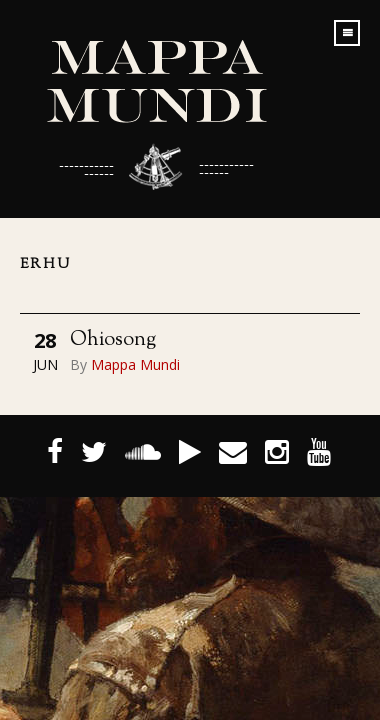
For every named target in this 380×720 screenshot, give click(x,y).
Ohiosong (113, 340)
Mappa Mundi (135, 364)
